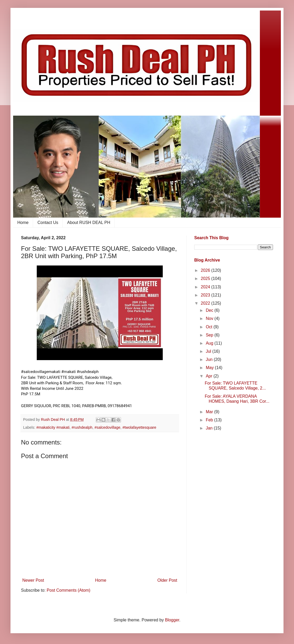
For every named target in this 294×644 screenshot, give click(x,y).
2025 (206, 278)
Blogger (172, 620)
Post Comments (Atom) (69, 590)
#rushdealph (82, 427)
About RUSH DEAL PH (89, 223)
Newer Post (33, 580)
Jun (210, 359)
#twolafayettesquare (139, 427)
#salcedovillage (107, 427)
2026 (206, 270)
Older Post (167, 580)
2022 (206, 303)
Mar (210, 412)
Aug (210, 343)
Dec (210, 310)
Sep (210, 335)
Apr (210, 376)
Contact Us (48, 223)
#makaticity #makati (53, 427)
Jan (210, 428)
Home (23, 223)
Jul (209, 351)
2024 (206, 287)
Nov (210, 318)
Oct (210, 327)
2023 (206, 295)
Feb (210, 420)
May (210, 368)
